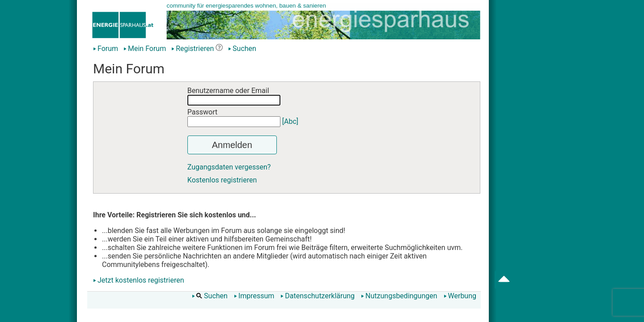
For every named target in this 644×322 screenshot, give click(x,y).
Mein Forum (145, 49)
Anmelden (232, 145)
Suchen (242, 49)
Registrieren (193, 49)
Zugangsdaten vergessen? (229, 167)
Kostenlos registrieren (222, 180)
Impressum (254, 296)
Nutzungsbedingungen (399, 296)
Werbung (460, 296)
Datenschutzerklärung (318, 296)
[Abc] (290, 121)
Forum (106, 49)
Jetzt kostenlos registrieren (141, 280)
